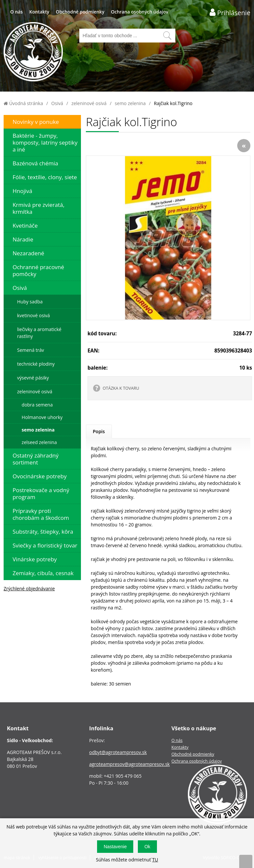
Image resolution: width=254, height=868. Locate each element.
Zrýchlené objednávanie (29, 588)
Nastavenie (115, 847)
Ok (147, 847)
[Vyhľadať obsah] (167, 36)
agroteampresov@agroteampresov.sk (129, 764)
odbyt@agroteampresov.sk (118, 752)
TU (155, 860)
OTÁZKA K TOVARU (121, 388)
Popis (99, 431)
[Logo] (33, 53)
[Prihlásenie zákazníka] (230, 12)
